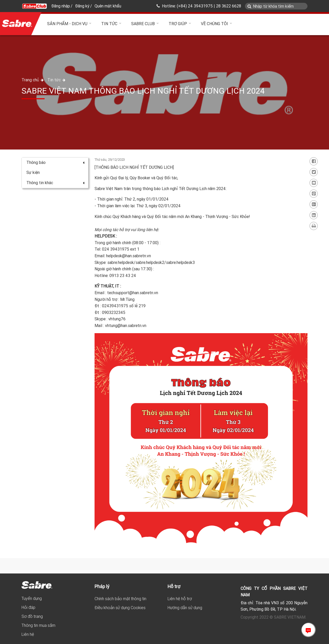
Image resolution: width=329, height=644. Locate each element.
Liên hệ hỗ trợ (180, 599)
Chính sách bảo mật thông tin (120, 599)
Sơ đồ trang (32, 616)
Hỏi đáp (28, 607)
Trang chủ (31, 80)
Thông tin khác (55, 183)
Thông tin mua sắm (38, 625)
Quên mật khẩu (108, 6)
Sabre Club (143, 24)
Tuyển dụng (32, 598)
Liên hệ (28, 634)
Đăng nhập (61, 6)
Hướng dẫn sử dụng (185, 608)
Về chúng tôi (214, 24)
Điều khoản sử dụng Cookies (120, 608)
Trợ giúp (178, 24)
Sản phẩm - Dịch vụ (67, 24)
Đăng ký (82, 6)
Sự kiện (33, 172)
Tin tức (109, 24)
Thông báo (55, 162)
